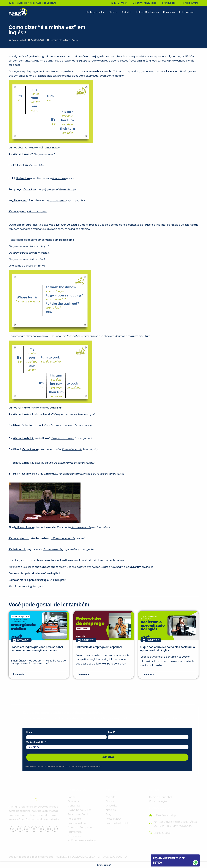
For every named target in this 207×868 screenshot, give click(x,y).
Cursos (113, 12)
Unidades (126, 12)
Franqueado (169, 3)
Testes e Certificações (147, 12)
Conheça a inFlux (95, 12)
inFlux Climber (119, 3)
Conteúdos (169, 12)
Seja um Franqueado (144, 3)
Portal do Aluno (190, 3)
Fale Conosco (187, 12)
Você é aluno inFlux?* (37, 742)
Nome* (30, 732)
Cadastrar (107, 757)
